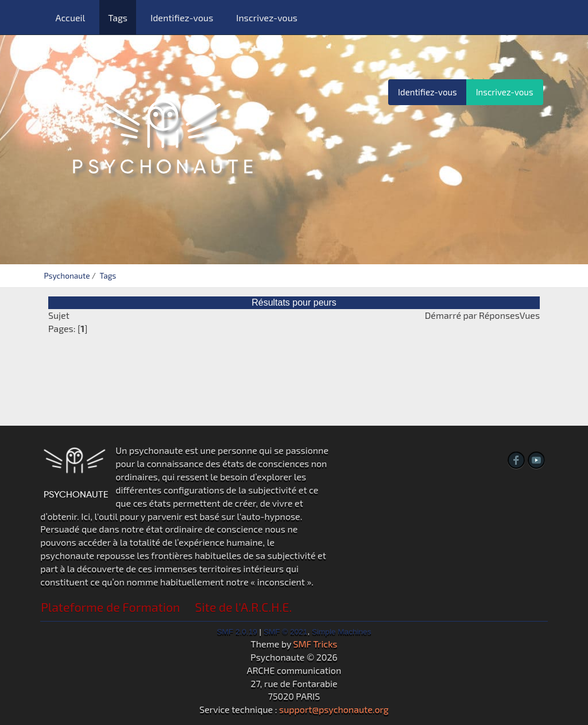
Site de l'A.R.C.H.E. (244, 607)
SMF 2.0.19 (237, 632)
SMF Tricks (316, 644)
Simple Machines (342, 632)
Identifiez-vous (182, 18)
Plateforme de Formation (110, 607)
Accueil (70, 18)
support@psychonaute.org (334, 709)
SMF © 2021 (286, 632)
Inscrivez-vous (267, 18)
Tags (118, 18)
